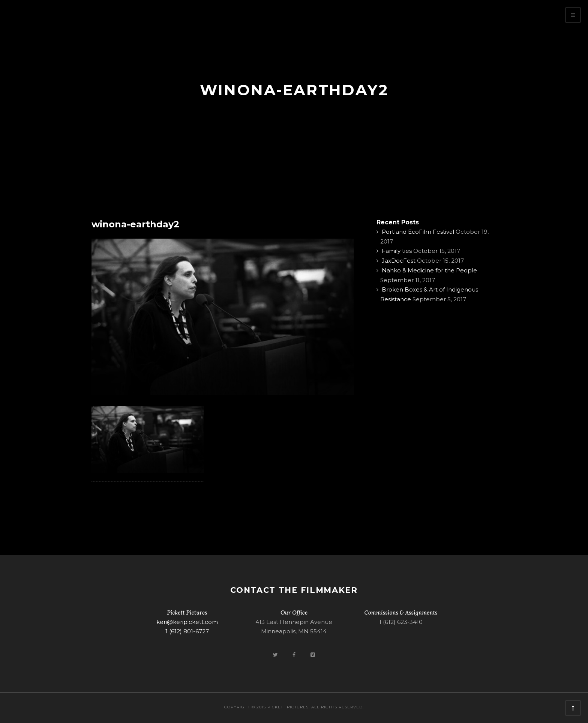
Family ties (397, 251)
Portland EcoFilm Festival (418, 232)
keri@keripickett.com (187, 622)
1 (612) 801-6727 (187, 631)
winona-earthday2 (135, 224)
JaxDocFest (399, 261)
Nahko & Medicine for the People (429, 270)
